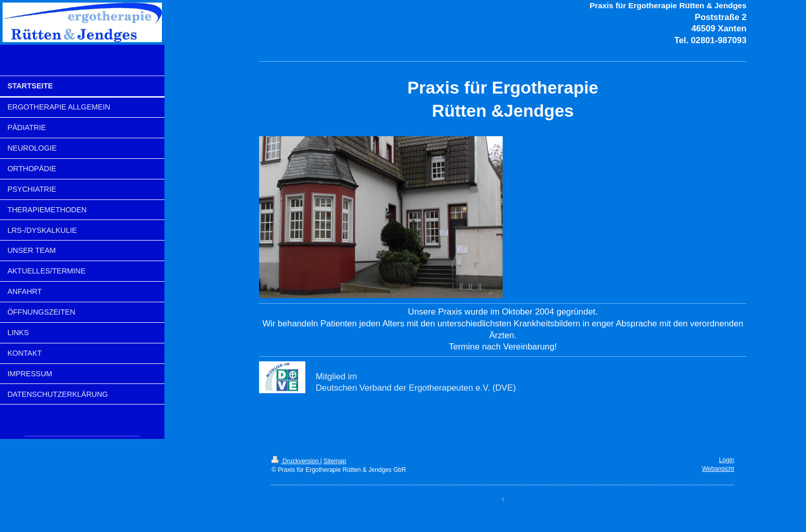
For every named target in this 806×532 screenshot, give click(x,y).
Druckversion (296, 461)
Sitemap (335, 461)
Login (727, 460)
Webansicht (718, 469)
